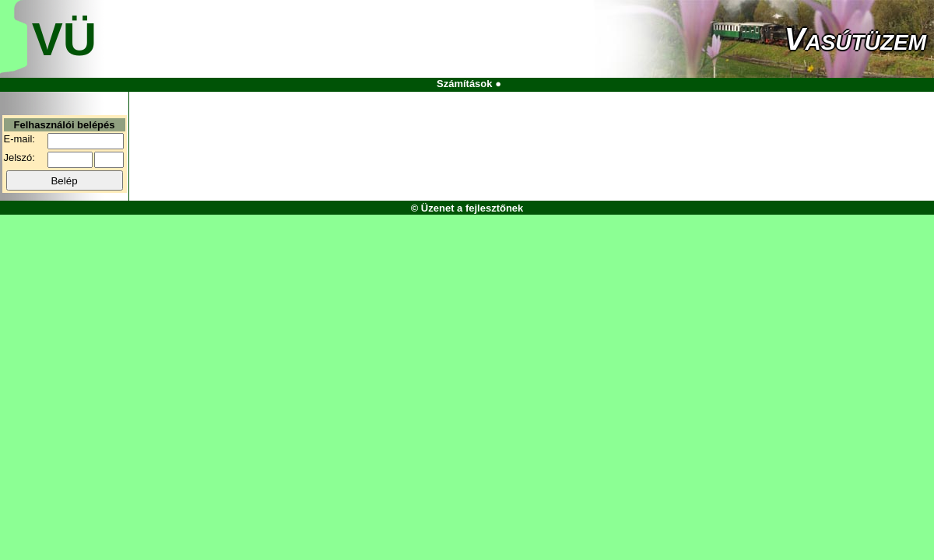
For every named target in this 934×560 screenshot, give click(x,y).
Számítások (465, 84)
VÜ (64, 39)
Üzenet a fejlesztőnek (472, 208)
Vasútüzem (855, 39)
